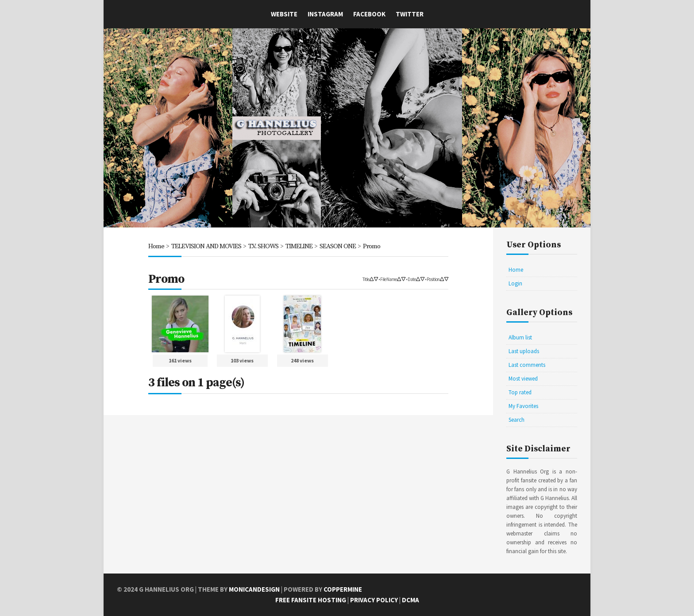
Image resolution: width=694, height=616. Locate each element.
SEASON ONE (338, 246)
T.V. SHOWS (263, 246)
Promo (372, 246)
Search (517, 420)
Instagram (325, 14)
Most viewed (523, 379)
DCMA (411, 600)
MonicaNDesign (254, 589)
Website (284, 14)
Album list (520, 337)
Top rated (520, 392)
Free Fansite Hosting (311, 600)
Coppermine (343, 589)
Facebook (369, 14)
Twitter (410, 14)
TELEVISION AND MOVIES (206, 246)
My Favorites (523, 406)
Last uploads (524, 351)
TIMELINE (299, 246)
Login (515, 283)
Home (156, 246)
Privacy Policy (374, 600)
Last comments (527, 365)
